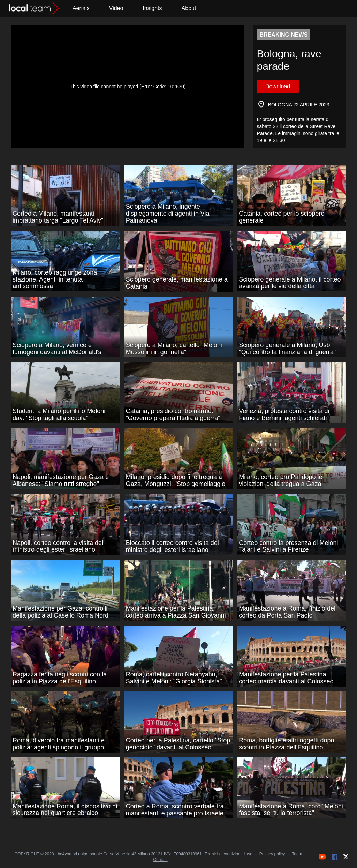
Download (278, 86)
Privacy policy (272, 854)
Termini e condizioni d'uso (229, 854)
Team (297, 854)
